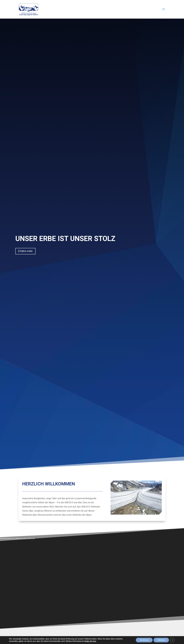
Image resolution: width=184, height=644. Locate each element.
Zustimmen (144, 640)
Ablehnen (161, 640)
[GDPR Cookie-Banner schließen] (172, 640)
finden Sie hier (94, 641)
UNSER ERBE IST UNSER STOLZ (65, 239)
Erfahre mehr (25, 251)
